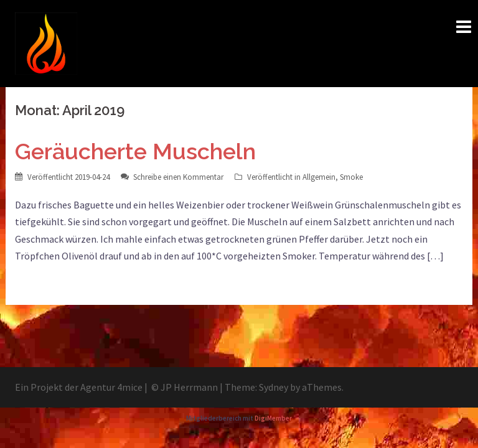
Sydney (274, 387)
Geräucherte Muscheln (135, 151)
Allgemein (319, 177)
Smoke (351, 177)
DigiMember (273, 418)
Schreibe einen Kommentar (178, 177)
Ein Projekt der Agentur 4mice (79, 387)
